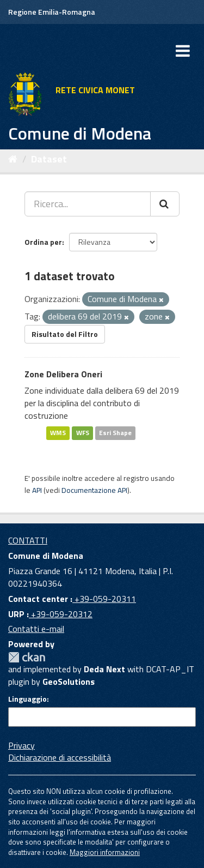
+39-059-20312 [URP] (61, 614)
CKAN (27, 657)
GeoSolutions (69, 682)
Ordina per (43, 242)
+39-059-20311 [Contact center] (104, 599)
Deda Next (104, 669)
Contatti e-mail (36, 629)
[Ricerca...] (88, 204)
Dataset (49, 159)
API (37, 490)
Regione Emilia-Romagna (52, 12)
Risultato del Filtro (65, 334)
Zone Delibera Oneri (63, 374)
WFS (83, 433)
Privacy (21, 745)
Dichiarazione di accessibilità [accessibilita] (60, 757)
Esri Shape (115, 433)
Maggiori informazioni (105, 852)
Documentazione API (94, 490)
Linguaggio (27, 699)
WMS (58, 433)
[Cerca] (165, 204)
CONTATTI (28, 540)
